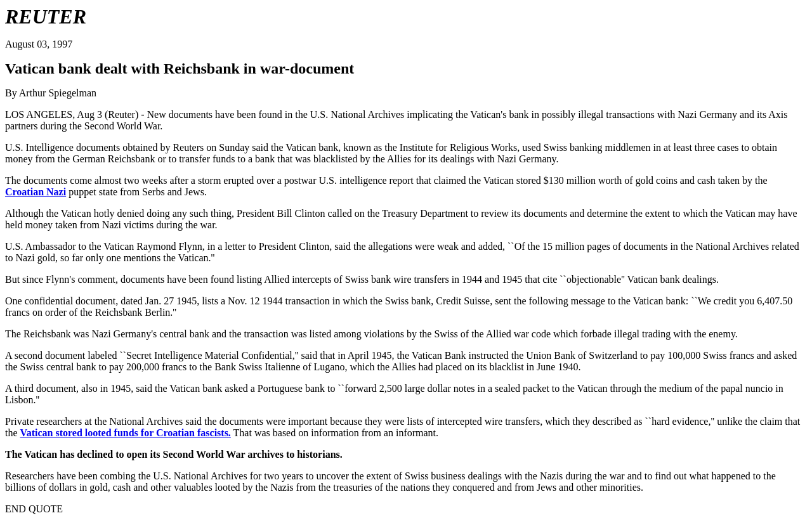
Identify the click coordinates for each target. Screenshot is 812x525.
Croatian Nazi (36, 192)
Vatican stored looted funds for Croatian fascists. (126, 433)
